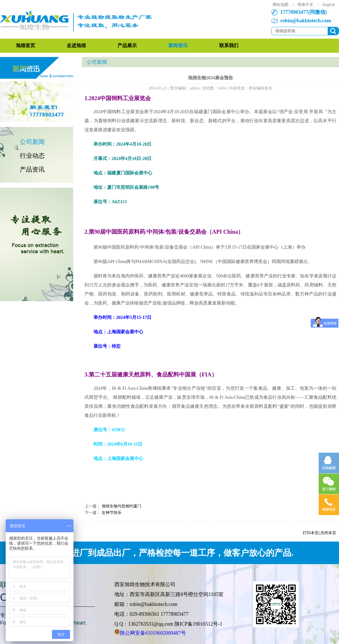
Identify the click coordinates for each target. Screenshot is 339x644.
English (329, 5)
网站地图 (281, 5)
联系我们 (229, 46)
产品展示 (127, 46)
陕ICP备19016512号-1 (198, 624)
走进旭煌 (76, 46)
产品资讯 (32, 169)
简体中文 (305, 5)
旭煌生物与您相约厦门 (121, 506)
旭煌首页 (25, 46)
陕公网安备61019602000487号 (153, 633)
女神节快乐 (112, 513)
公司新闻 (32, 142)
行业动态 (32, 156)
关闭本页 (328, 533)
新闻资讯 (178, 46)
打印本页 (311, 533)
